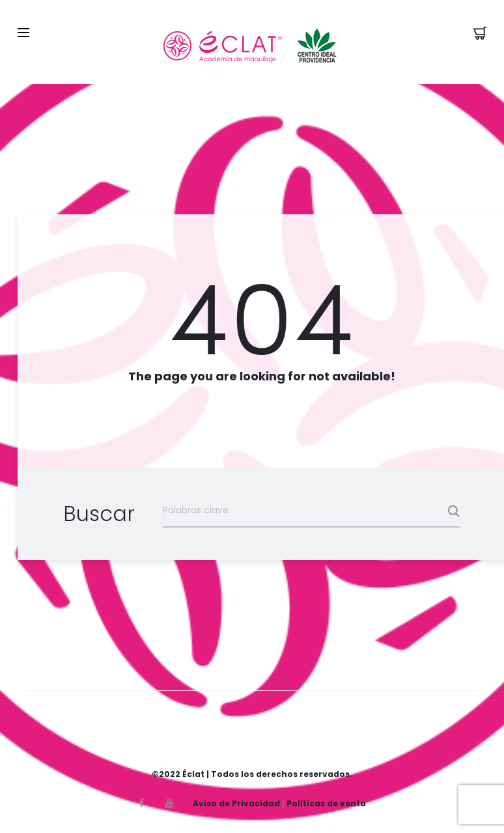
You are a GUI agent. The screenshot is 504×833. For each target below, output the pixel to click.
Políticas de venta (326, 803)
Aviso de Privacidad (236, 803)
